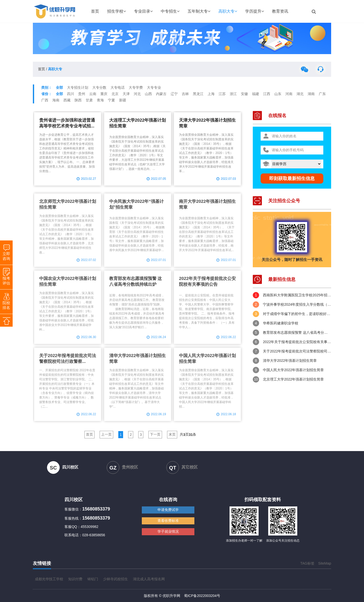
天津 (126, 94)
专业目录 (143, 11)
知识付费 (75, 579)
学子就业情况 (168, 531)
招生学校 (117, 11)
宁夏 (111, 100)
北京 (115, 94)
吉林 (185, 94)
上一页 (106, 434)
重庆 (104, 94)
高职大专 (228, 11)
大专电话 (118, 87)
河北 (137, 94)
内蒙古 (161, 94)
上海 (211, 94)
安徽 (244, 94)
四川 (71, 94)
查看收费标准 (168, 521)
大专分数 (99, 87)
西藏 (67, 100)
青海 (100, 100)
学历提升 (255, 11)
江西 (267, 94)
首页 (95, 11)
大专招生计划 (78, 87)
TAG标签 (307, 563)
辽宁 (174, 94)
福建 (256, 94)
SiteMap (325, 563)
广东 (322, 94)
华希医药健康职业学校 (281, 323)
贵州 (82, 94)
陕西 (78, 100)
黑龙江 (198, 94)
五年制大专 (199, 11)
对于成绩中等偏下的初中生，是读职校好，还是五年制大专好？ (297, 314)
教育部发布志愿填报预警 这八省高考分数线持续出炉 (297, 332)
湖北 (300, 94)
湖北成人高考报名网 (149, 579)
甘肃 (89, 100)
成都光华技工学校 (49, 579)
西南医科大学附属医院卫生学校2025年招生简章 (297, 295)
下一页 (155, 434)
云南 (93, 94)
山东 (278, 94)
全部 (59, 87)
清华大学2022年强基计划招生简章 (290, 361)
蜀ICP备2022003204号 (202, 596)
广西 (45, 100)
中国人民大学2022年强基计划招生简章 (293, 370)
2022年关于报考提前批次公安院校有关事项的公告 (297, 342)
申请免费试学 (168, 510)
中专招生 (170, 11)
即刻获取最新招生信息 (292, 179)
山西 (148, 94)
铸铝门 (93, 579)
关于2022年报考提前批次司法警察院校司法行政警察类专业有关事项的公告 (297, 351)
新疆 (123, 100)
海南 (56, 100)
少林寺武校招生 (116, 579)
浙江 (233, 94)
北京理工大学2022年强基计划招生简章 (293, 379)
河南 (289, 94)
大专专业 (154, 87)
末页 (172, 434)
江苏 (222, 94)
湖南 (311, 94)
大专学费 (136, 87)
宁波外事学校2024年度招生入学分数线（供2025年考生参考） (297, 304)
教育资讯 (280, 11)
